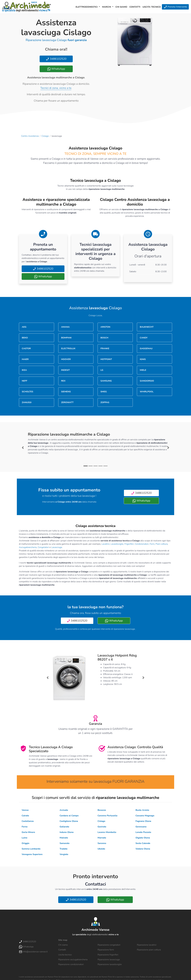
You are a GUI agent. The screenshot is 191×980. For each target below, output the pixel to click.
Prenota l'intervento (175, 7)
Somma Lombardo (31, 849)
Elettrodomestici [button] (87, 7)
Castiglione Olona (69, 821)
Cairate (25, 816)
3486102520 (56, 59)
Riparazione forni (106, 950)
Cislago (45, 136)
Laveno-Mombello (107, 832)
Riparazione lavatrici (147, 945)
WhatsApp (56, 69)
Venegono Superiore (32, 854)
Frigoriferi (129, 544)
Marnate (102, 838)
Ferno (25, 827)
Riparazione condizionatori (71, 964)
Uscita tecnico (152, 7)
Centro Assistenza (30, 136)
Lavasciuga (57, 547)
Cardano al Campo (69, 816)
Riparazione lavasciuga (109, 960)
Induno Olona (67, 832)
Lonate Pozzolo (143, 832)
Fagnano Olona (143, 821)
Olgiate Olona (143, 838)
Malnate (64, 838)
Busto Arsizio (142, 810)
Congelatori (43, 547)
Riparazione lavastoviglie (110, 964)
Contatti (135, 7)
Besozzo (102, 810)
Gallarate (64, 827)
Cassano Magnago (145, 816)
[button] (23, 448)
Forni (152, 544)
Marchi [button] (107, 7)
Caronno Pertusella (107, 816)
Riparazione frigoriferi (108, 955)
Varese (25, 810)
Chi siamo (121, 7)
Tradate (64, 849)
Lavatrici (106, 544)
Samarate (65, 843)
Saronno (102, 843)
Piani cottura (162, 544)
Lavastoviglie (117, 544)
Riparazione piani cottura (149, 950)
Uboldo (101, 849)
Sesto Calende (143, 843)
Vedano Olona (143, 849)
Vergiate (64, 854)
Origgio (26, 843)
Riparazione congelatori (109, 945)
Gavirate (102, 827)
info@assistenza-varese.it (33, 952)
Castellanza (28, 821)
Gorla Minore (28, 832)
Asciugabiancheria (28, 547)
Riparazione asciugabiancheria (73, 960)
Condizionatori (142, 544)
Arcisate (64, 810)
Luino (24, 838)
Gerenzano (141, 827)
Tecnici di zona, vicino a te (56, 88)
